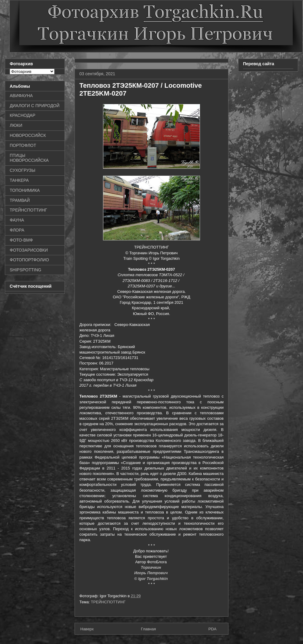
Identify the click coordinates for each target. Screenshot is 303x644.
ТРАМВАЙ (20, 200)
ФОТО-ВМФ (21, 240)
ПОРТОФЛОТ (23, 145)
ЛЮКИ (16, 125)
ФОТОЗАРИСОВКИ (29, 250)
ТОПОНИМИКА (25, 190)
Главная (148, 629)
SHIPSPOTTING (25, 270)
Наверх (87, 629)
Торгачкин (151, 567)
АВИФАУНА (21, 96)
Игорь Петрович (151, 573)
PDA (213, 629)
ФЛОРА (17, 230)
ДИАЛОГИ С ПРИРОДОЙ (35, 106)
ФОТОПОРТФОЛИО (29, 260)
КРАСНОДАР (23, 115)
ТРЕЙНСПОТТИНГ (108, 602)
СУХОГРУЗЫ (22, 170)
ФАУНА (17, 220)
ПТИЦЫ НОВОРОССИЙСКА (29, 158)
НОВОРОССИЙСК (28, 135)
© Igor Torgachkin (152, 579)
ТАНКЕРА (19, 180)
